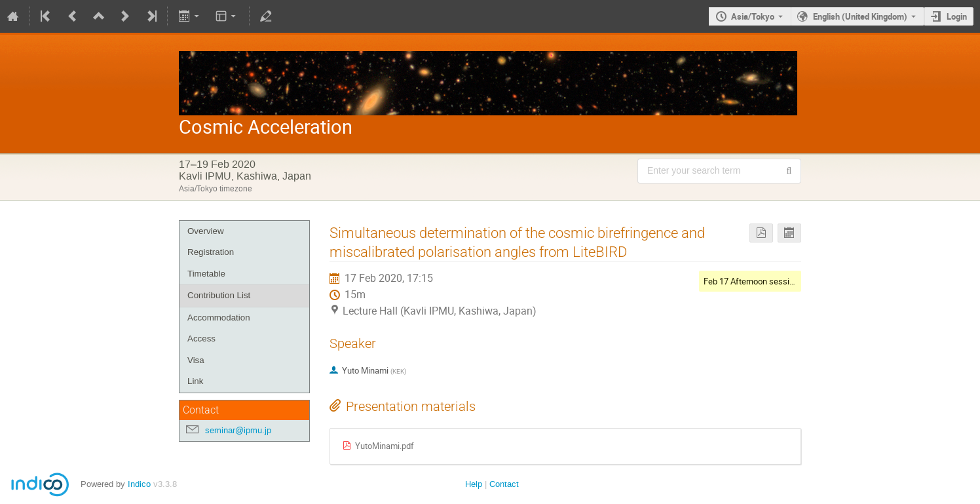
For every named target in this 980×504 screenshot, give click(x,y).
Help (474, 484)
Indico (139, 484)
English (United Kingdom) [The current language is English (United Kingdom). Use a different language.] (860, 16)
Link (195, 381)
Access (201, 339)
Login (957, 16)
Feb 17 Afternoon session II (755, 281)
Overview (206, 231)
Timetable (206, 274)
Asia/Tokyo (753, 16)
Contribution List (219, 295)
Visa (196, 360)
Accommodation (219, 318)
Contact (504, 484)
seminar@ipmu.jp (238, 430)
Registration (211, 252)
